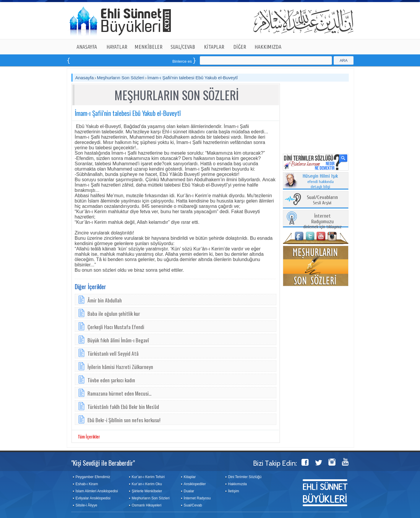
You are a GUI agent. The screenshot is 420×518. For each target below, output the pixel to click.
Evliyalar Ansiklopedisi (93, 498)
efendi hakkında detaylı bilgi (320, 182)
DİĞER (240, 47)
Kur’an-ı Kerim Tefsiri (148, 477)
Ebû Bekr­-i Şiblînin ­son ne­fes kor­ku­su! (124, 420)
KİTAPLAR (214, 47)
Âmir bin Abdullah (105, 300)
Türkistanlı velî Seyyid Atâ (113, 353)
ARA (344, 60)
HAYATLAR (117, 47)
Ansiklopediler (195, 484)
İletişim (234, 491)
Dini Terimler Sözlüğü (245, 477)
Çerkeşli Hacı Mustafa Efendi (116, 327)
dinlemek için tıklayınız (322, 222)
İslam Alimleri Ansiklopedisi (97, 491)
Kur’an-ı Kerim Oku (147, 484)
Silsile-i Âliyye (86, 505)
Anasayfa (85, 78)
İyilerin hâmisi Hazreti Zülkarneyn (120, 367)
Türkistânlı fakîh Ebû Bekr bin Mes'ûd (123, 407)
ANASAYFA (87, 47)
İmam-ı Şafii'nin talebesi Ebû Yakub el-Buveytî (193, 78)
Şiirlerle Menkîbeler (147, 491)
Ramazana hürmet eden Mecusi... (119, 393)
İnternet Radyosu (197, 498)
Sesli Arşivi (322, 200)
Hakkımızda (237, 484)
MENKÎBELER (149, 47)
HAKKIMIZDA (268, 47)
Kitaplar (190, 477)
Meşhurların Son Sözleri (121, 78)
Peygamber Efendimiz (93, 477)
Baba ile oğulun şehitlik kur (114, 313)
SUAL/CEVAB (183, 47)
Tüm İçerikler (89, 436)
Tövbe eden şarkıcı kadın (111, 380)
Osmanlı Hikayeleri (147, 505)
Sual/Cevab (193, 505)
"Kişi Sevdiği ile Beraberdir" (103, 463)
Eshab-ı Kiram (87, 484)
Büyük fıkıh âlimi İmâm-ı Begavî (118, 340)
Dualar (189, 491)
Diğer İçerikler (90, 286)
